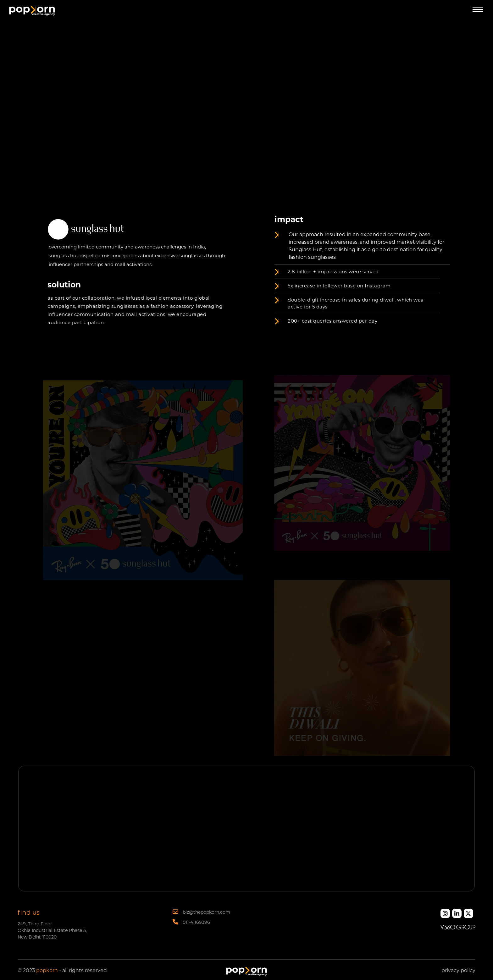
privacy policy (458, 970)
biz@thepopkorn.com (201, 912)
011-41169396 (191, 922)
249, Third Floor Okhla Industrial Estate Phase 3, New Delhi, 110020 (52, 930)
